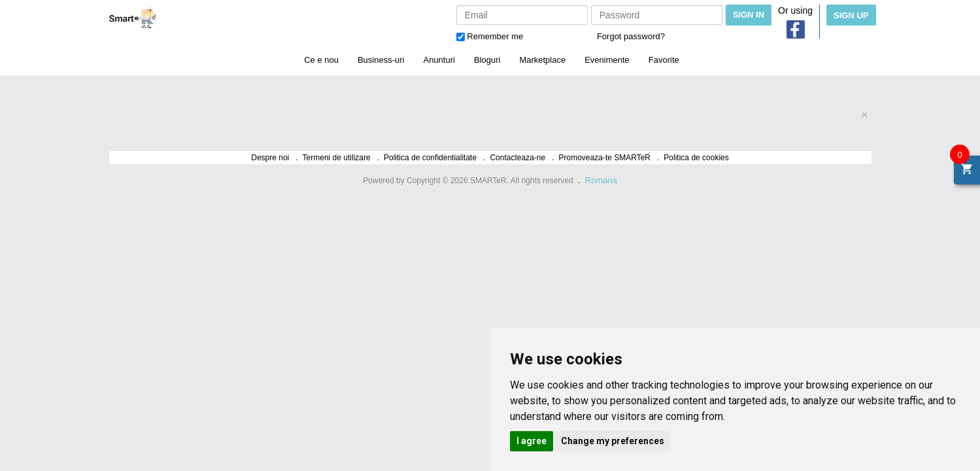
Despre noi (270, 158)
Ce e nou (321, 60)
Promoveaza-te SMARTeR (605, 158)
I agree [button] (532, 441)
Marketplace (542, 60)
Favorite (664, 60)
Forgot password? (631, 36)
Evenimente (607, 60)
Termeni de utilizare (337, 158)
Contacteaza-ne (517, 158)
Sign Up (851, 15)
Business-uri (381, 60)
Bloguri (487, 60)
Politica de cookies (696, 158)
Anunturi (439, 60)
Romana (601, 180)
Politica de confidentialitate (430, 158)
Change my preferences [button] (613, 441)
